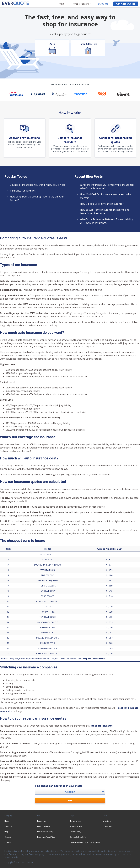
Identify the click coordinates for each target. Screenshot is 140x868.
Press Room (108, 826)
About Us (8, 826)
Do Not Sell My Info (78, 837)
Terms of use (76, 821)
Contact (8, 837)
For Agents (102, 4)
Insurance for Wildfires (23, 191)
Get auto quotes (126, 4)
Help (6, 832)
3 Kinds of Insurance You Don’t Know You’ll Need (38, 185)
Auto (61, 4)
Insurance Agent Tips (46, 837)
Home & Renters (80, 4)
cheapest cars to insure (93, 659)
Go (70, 801)
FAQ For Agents (44, 826)
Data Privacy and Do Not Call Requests (86, 842)
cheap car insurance (102, 726)
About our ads (76, 826)
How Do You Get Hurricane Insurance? (102, 204)
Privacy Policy (75, 832)
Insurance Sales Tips (46, 832)
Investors (107, 821)
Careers (8, 842)
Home (7, 821)
